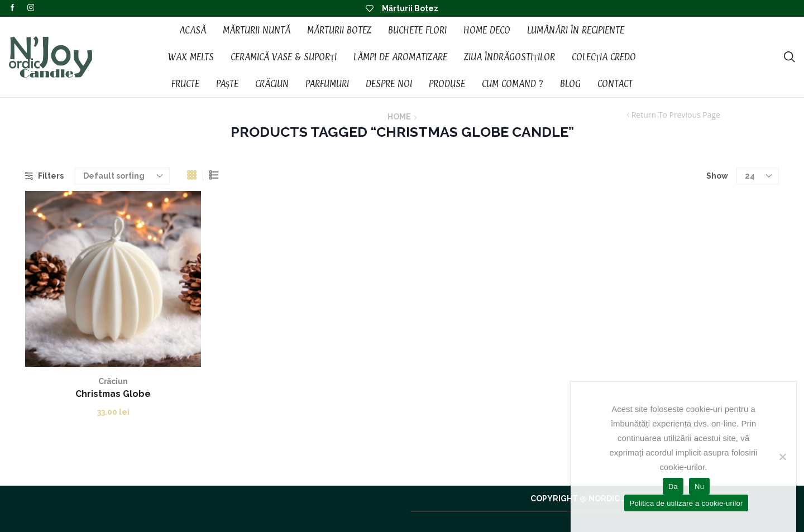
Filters (44, 176)
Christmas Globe (113, 394)
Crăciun (272, 84)
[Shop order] (122, 176)
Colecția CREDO (604, 57)
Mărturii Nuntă (257, 30)
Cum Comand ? (513, 84)
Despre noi (389, 84)
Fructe (185, 84)
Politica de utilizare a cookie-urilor (686, 503)
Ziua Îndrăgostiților (509, 57)
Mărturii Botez (410, 8)
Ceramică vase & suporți (284, 57)
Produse (447, 84)
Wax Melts (191, 57)
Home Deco (487, 30)
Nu (699, 487)
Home (399, 117)
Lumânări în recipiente (576, 30)
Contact (615, 84)
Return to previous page (676, 115)
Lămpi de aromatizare (400, 57)
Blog (570, 84)
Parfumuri (327, 84)
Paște (228, 84)
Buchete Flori (417, 30)
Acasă (193, 30)
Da (673, 487)
